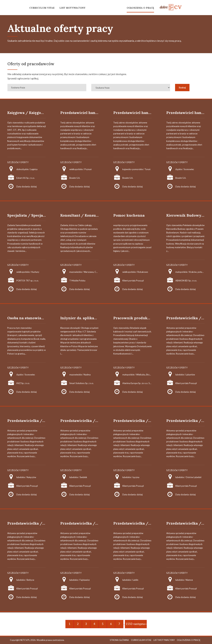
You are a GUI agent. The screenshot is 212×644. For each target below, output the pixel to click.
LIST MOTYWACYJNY (72, 8)
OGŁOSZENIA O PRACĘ (140, 8)
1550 (129, 624)
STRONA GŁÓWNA (119, 640)
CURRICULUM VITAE (42, 8)
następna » (140, 624)
